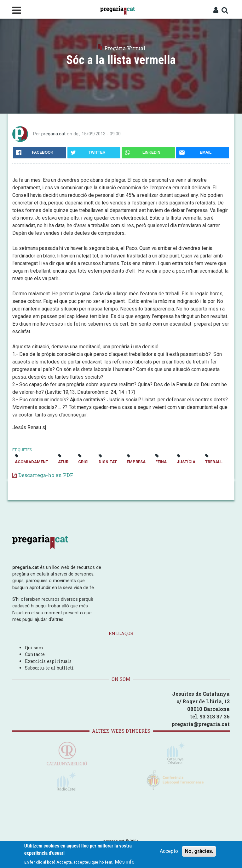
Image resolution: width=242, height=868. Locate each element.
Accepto (169, 851)
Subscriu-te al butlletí (49, 668)
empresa (136, 462)
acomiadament (32, 462)
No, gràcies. (199, 851)
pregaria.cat (53, 134)
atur (63, 462)
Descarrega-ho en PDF (46, 475)
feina (161, 462)
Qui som (34, 648)
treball (214, 462)
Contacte (35, 654)
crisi (83, 462)
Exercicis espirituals (48, 661)
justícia (186, 462)
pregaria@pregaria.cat (201, 724)
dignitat (108, 462)
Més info (125, 862)
